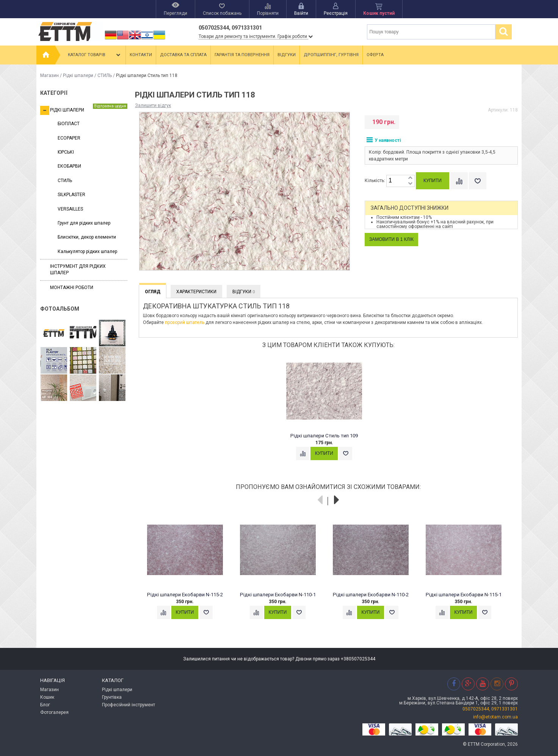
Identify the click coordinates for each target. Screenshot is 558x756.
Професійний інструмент (129, 705)
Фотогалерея (54, 712)
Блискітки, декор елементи (87, 237)
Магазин (49, 75)
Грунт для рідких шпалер (84, 223)
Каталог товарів (95, 55)
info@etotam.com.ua (495, 717)
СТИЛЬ (105, 75)
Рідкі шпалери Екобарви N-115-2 (185, 595)
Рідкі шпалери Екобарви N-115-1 (464, 595)
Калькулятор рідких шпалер (87, 251)
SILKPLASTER (71, 195)
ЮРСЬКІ (66, 152)
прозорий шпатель (185, 322)
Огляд (153, 292)
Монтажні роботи (72, 288)
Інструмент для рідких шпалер (78, 270)
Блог (45, 705)
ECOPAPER (69, 138)
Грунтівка (112, 697)
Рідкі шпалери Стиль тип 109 (324, 436)
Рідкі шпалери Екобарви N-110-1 (278, 595)
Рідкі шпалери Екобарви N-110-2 (371, 595)
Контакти (141, 55)
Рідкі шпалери (78, 75)
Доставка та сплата (183, 55)
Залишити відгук (153, 105)
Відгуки (287, 55)
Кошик (47, 697)
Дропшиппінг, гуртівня (331, 55)
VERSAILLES (70, 209)
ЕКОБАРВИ (69, 166)
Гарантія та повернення (242, 55)
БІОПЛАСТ (69, 124)
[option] (328, 414)
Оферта (375, 55)
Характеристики (196, 292)
